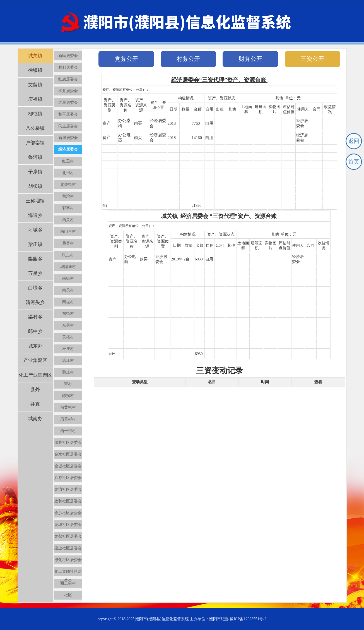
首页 (354, 162)
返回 (354, 141)
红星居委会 (68, 103)
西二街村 (68, 583)
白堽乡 (35, 288)
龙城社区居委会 (68, 525)
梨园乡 (35, 259)
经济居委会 (68, 149)
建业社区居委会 (68, 548)
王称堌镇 (35, 201)
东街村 (68, 314)
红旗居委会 (68, 79)
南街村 (68, 278)
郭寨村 (68, 208)
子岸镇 (35, 172)
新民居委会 (68, 56)
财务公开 (250, 59)
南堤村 (68, 302)
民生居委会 (68, 126)
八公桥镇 (35, 128)
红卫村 (68, 161)
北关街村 (68, 185)
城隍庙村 (68, 267)
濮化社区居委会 (68, 560)
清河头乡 (35, 302)
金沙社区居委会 (68, 513)
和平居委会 (68, 114)
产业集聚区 (35, 360)
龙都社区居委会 (68, 536)
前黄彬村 (68, 407)
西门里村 (68, 232)
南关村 (68, 290)
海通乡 (35, 215)
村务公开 (188, 59)
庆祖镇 (35, 99)
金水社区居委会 (68, 454)
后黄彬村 (68, 419)
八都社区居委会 (68, 478)
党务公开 (126, 59)
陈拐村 (68, 396)
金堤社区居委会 (68, 466)
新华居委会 (68, 138)
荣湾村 (68, 196)
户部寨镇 (35, 143)
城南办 (35, 419)
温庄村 (68, 360)
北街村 (68, 173)
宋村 (68, 384)
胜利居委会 (68, 67)
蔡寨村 (68, 243)
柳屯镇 (35, 114)
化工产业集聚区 (35, 375)
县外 (35, 390)
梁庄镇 (35, 244)
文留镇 (35, 85)
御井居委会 (68, 91)
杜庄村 (68, 349)
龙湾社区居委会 (68, 489)
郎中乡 (35, 331)
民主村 (68, 255)
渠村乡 (35, 317)
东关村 (68, 325)
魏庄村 (68, 372)
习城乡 (35, 230)
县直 (35, 404)
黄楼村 (68, 337)
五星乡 (35, 273)
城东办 (35, 346)
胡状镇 (35, 186)
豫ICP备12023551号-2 (248, 619)
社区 (68, 595)
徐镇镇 (35, 70)
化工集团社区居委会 (68, 573)
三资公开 (312, 59)
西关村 (68, 220)
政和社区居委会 (68, 501)
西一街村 (68, 431)
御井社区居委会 (68, 443)
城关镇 (35, 56)
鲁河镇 (35, 157)
